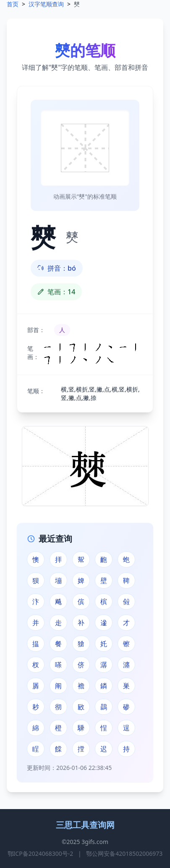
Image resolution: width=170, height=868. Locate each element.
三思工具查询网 (85, 825)
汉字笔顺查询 (46, 4)
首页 (13, 4)
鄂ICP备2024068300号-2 (41, 853)
